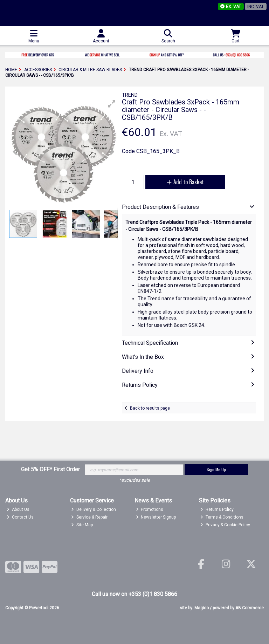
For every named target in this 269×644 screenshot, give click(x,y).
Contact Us (20, 517)
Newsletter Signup (156, 517)
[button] (112, 104)
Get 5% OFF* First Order (50, 469)
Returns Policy (217, 509)
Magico (202, 608)
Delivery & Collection (94, 509)
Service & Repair (89, 517)
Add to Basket (185, 182)
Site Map (82, 525)
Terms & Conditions (222, 517)
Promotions (150, 509)
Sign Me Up (216, 469)
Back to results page (150, 408)
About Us (18, 509)
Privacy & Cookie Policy (225, 525)
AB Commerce (250, 608)
